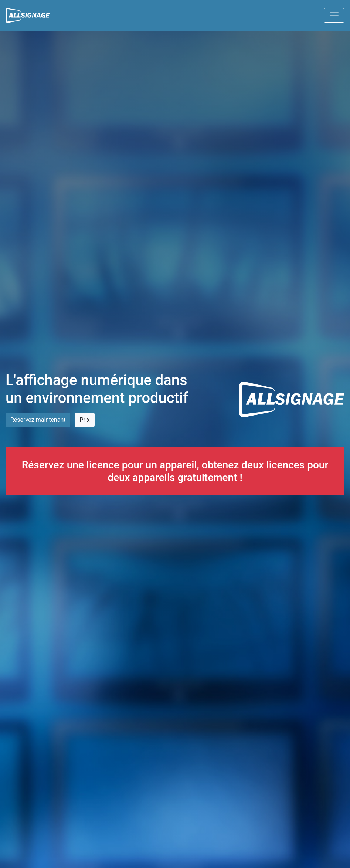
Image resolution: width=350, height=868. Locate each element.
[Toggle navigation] (334, 15)
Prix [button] (84, 420)
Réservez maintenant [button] (38, 420)
